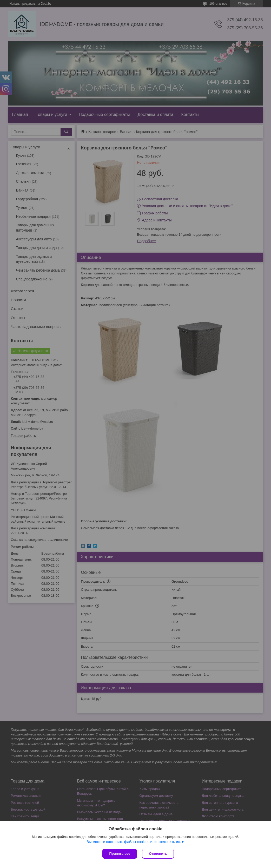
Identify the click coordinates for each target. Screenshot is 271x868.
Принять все (120, 854)
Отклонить (158, 854)
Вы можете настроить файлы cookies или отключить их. (134, 842)
